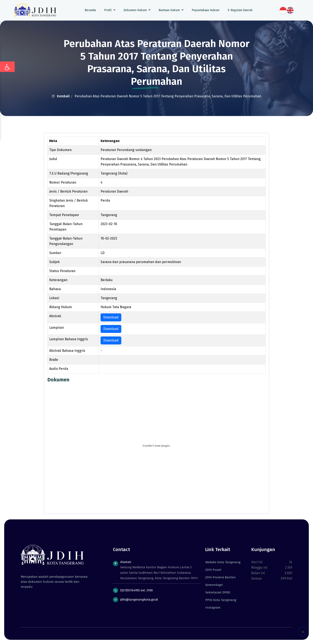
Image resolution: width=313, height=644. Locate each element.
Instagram (211, 607)
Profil (110, 10)
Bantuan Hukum (171, 10)
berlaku (107, 271)
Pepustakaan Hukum (206, 10)
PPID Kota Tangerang (219, 600)
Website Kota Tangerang (221, 562)
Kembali (61, 96)
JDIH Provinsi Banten (219, 577)
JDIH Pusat (212, 570)
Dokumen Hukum (137, 10)
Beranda (90, 10)
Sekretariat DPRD (216, 592)
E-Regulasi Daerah (240, 10)
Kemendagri (212, 585)
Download (111, 317)
